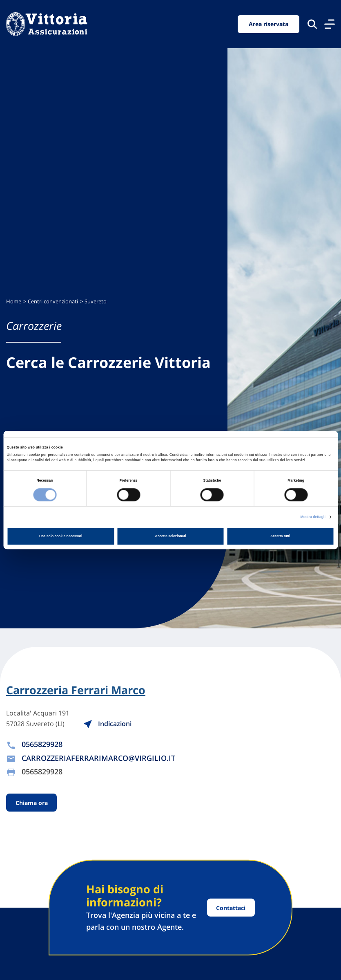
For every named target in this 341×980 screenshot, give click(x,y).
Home (14, 302)
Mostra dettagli (313, 517)
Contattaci (231, 907)
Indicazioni (107, 724)
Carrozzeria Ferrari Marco (76, 690)
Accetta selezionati (171, 536)
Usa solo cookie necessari (61, 536)
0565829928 (42, 744)
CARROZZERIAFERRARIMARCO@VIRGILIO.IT (98, 758)
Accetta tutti (280, 536)
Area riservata (269, 24)
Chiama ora (32, 803)
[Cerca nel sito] (312, 24)
